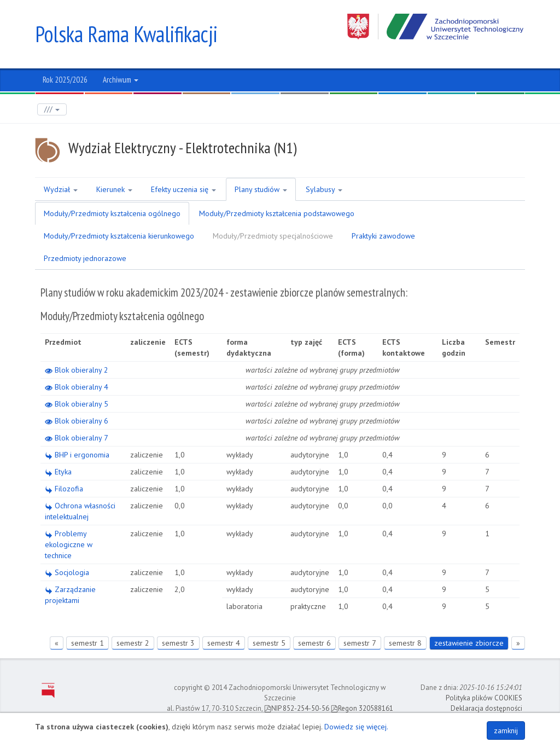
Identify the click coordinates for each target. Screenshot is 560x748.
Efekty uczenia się (183, 189)
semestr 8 (405, 643)
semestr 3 (178, 643)
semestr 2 (133, 643)
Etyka (58, 472)
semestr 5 (269, 643)
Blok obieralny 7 (77, 438)
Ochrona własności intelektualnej (80, 511)
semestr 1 (87, 643)
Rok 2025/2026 (65, 80)
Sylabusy (324, 189)
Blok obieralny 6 (77, 421)
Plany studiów (261, 189)
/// (52, 109)
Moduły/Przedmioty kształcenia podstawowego (277, 213)
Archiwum (121, 80)
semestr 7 (360, 643)
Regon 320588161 (362, 708)
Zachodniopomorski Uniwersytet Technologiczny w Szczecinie (436, 27)
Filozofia (64, 489)
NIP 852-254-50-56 (297, 708)
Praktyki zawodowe (383, 236)
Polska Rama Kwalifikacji (127, 34)
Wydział (61, 189)
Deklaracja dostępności (486, 708)
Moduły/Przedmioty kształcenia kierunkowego (119, 236)
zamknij (506, 730)
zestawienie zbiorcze (469, 643)
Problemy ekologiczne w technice (69, 544)
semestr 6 (314, 643)
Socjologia (67, 572)
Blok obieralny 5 (77, 404)
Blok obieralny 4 (77, 387)
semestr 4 (224, 643)
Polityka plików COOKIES (484, 698)
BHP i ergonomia (77, 455)
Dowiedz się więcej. (356, 727)
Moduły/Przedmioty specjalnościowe (273, 236)
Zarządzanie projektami (70, 595)
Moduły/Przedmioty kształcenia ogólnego (112, 213)
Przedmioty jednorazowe (85, 258)
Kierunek (114, 189)
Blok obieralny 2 (77, 370)
